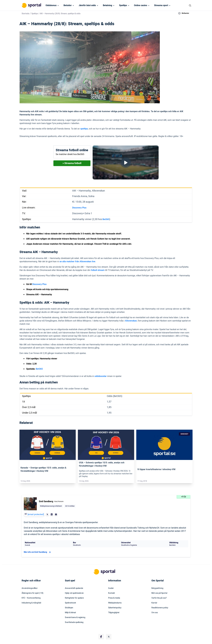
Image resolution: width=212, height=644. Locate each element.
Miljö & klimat (70, 613)
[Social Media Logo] (101, 637)
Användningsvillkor (30, 588)
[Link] (48, 445)
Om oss (155, 613)
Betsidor (68, 5)
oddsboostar (101, 376)
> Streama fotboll (72, 163)
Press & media (114, 598)
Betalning (107, 5)
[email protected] (36, 514)
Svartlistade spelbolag (74, 622)
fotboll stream (98, 270)
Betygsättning (157, 588)
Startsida (25, 14)
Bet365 (106, 219)
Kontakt (112, 593)
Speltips (123, 5)
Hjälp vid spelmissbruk (74, 593)
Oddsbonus (51, 5)
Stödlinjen (69, 608)
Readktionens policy (160, 608)
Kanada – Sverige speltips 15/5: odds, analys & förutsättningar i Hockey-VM (43, 469)
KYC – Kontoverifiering (31, 598)
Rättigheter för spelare (74, 598)
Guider (111, 588)
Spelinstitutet (70, 603)
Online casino (141, 5)
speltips (84, 129)
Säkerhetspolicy (115, 608)
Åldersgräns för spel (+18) (33, 593)
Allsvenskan (131, 321)
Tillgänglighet (114, 613)
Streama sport (161, 5)
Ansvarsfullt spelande (74, 588)
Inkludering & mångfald (31, 603)
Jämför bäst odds (87, 5)
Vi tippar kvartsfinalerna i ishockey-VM (156, 469)
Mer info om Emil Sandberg (38, 552)
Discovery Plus (79, 208)
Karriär (154, 603)
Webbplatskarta (115, 603)
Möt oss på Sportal (159, 593)
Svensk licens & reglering (75, 617)
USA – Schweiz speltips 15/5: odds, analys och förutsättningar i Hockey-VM (102, 464)
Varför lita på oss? (159, 598)
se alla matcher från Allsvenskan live (77, 262)
